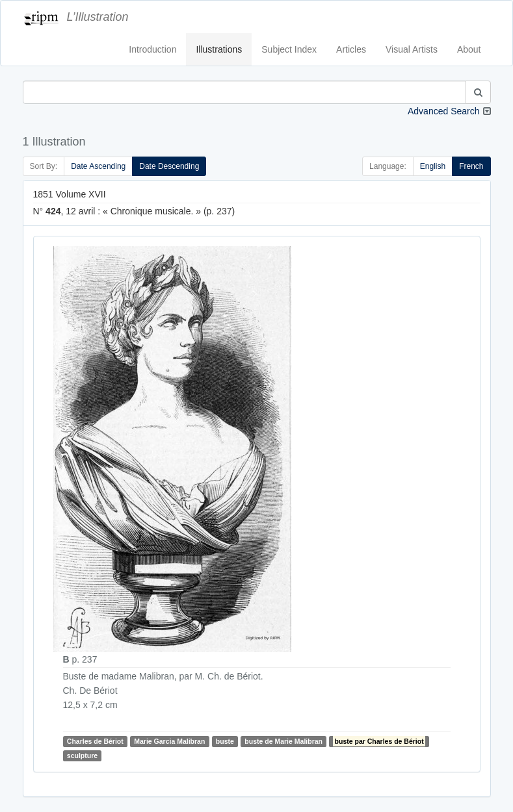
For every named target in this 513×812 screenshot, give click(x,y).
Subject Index (289, 49)
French (471, 166)
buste (225, 741)
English (433, 166)
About (469, 49)
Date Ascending (98, 166)
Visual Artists (412, 49)
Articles (351, 49)
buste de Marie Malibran (283, 741)
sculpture (82, 755)
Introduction (152, 49)
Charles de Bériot (95, 741)
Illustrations (219, 49)
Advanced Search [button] (444, 111)
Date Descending (169, 166)
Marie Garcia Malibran (169, 741)
